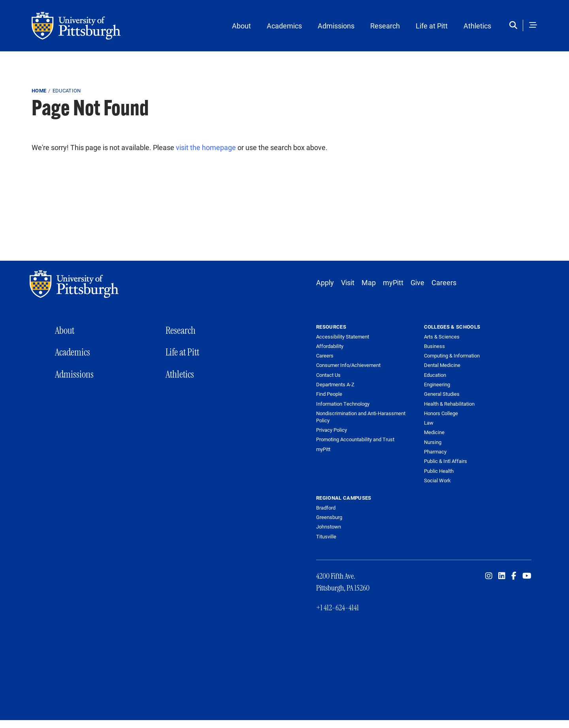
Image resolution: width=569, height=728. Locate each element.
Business (434, 346)
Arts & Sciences (442, 337)
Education (435, 375)
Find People (329, 394)
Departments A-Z (335, 385)
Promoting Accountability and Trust (355, 439)
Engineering (437, 384)
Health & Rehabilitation (449, 404)
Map (369, 282)
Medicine (434, 432)
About (241, 26)
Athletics (477, 26)
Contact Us (328, 375)
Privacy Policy (332, 430)
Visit (348, 282)
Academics (284, 26)
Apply (325, 282)
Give (417, 282)
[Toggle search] (515, 25)
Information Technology (343, 404)
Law (429, 423)
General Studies (442, 394)
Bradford (326, 508)
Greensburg (329, 517)
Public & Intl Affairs (446, 461)
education (67, 90)
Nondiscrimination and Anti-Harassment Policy (361, 417)
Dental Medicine (442, 365)
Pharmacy (435, 451)
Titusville (326, 536)
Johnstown (329, 527)
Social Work (437, 480)
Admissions (336, 26)
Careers (444, 282)
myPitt (393, 282)
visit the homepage (206, 147)
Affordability (330, 346)
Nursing (433, 442)
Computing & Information (452, 356)
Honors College (441, 413)
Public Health (439, 471)
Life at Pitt (432, 26)
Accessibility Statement (343, 337)
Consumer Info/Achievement (348, 365)
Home (39, 90)
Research (385, 26)
